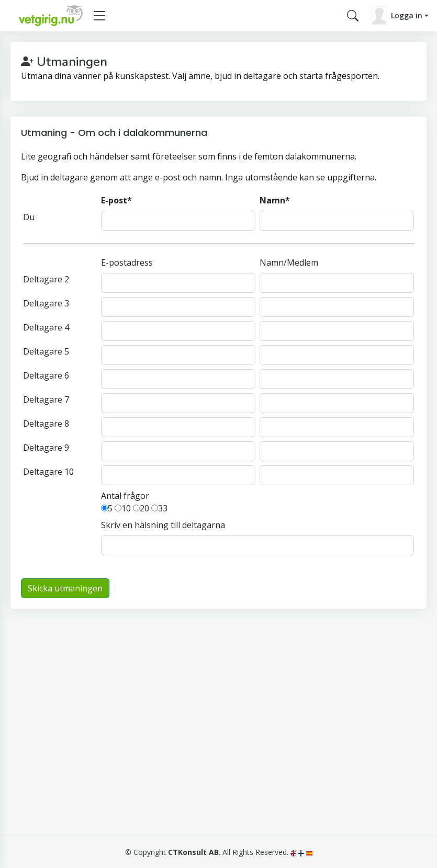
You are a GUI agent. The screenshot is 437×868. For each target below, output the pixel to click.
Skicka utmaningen (65, 588)
